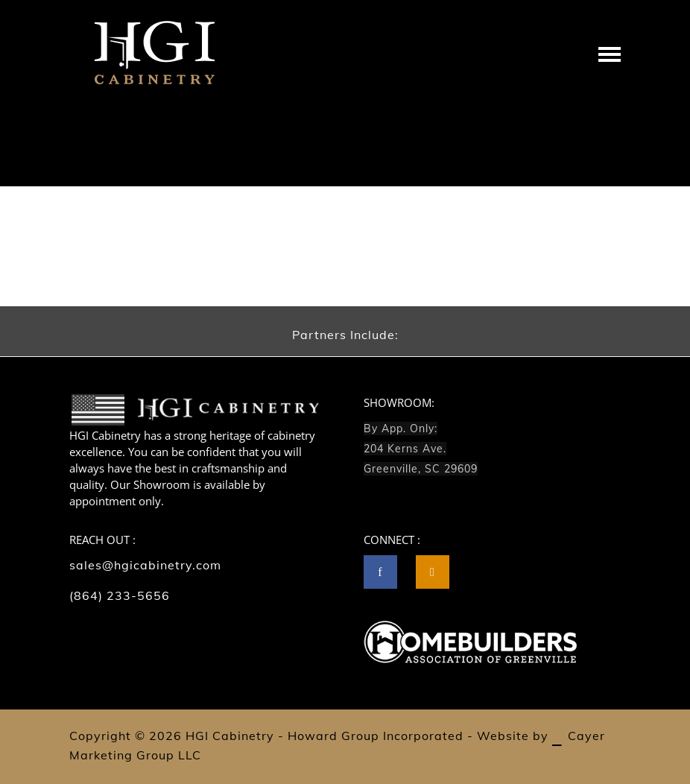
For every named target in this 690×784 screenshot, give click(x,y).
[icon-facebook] (384, 572)
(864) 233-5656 (120, 595)
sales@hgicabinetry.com (145, 565)
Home (530, 151)
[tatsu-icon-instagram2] (433, 572)
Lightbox (571, 151)
